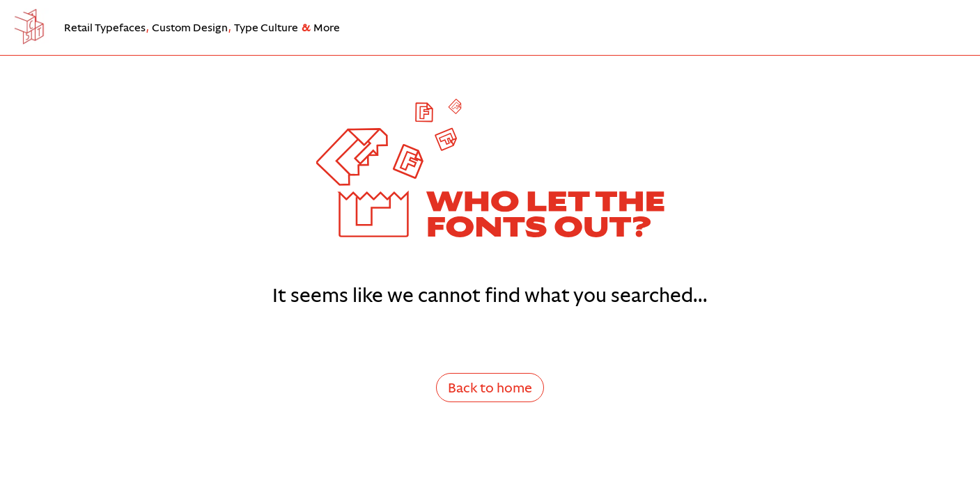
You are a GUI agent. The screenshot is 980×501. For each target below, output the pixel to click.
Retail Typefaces (105, 27)
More (327, 27)
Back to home (490, 388)
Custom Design (190, 27)
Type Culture (266, 27)
